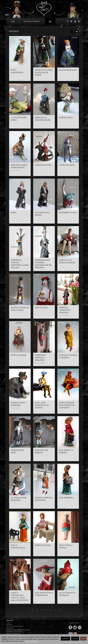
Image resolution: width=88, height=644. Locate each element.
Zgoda (83, 639)
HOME (13, 21)
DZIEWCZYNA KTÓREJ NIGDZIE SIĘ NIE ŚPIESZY (44, 72)
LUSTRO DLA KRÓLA (67, 165)
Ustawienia (65, 639)
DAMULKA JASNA (66, 118)
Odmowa (75, 639)
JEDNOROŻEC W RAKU (68, 213)
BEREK (13, 213)
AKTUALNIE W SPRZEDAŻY (32, 21)
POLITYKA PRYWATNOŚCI (14, 632)
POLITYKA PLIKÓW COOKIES (15, 626)
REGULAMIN (10, 628)
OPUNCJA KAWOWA (19, 355)
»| (59, 610)
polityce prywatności (31, 641)
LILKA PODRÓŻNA (66, 498)
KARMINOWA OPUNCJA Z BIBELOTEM (40, 358)
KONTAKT (9, 625)
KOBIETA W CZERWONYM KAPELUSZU (64, 310)
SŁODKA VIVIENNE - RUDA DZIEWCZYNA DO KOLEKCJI (67, 405)
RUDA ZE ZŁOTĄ (41, 308)
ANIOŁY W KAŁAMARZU (13, 634)
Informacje (10, 620)
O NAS (8, 623)
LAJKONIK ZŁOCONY (43, 165)
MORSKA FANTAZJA (43, 545)
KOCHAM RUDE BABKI (68, 70)
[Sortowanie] (72, 32)
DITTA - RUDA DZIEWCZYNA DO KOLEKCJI (42, 405)
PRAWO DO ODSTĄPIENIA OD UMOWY (18, 630)
